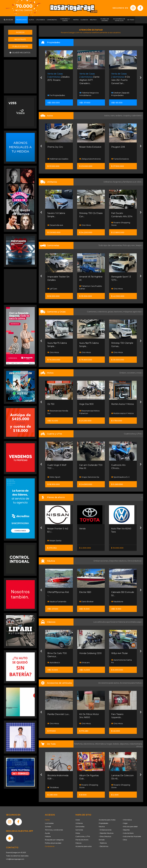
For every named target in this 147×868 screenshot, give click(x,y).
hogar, (110, 744)
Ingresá (20, 32)
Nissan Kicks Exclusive (90, 147)
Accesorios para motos (130, 683)
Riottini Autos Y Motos (123, 404)
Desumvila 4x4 (55, 225)
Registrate (20, 39)
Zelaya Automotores (90, 159)
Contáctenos (50, 846)
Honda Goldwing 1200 (91, 653)
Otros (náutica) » (135, 561)
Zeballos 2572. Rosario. (58, 77)
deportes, (125, 744)
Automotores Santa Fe (122, 661)
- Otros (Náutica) (105, 836)
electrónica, (89, 744)
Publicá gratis (20, 46)
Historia (48, 836)
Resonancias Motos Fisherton (89, 412)
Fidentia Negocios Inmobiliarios (89, 94)
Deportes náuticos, (118, 561)
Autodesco (54, 662)
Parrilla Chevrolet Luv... (59, 714)
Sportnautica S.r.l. (121, 477)
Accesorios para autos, (109, 683)
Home (47, 820)
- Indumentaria (128, 833)
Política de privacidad (53, 843)
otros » (139, 746)
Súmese (48, 827)
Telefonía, (79, 744)
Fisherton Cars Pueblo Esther (91, 287)
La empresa (49, 823)
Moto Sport (54, 477)
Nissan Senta (54, 541)
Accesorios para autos (84, 846)
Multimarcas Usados (58, 159)
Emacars (84, 662)
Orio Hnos (85, 225)
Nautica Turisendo (57, 601)
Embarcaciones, (101, 561)
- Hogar (125, 823)
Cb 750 (51, 404)
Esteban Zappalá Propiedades (120, 94)
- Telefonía (103, 843)
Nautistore (117, 601)
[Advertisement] (20, 76)
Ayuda (47, 833)
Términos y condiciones (54, 830)
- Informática (127, 820)
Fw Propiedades (56, 95)
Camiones (79, 830)
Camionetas (80, 827)
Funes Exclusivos (120, 159)
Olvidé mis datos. (20, 53)
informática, (101, 744)
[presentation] (41, 78)
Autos (78, 820)
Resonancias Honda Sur (58, 412)
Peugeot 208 (118, 147)
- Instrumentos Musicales (131, 836)
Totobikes (53, 787)
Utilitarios (79, 823)
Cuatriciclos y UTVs (83, 836)
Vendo (82, 529)
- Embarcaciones (105, 830)
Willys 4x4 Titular (120, 653)
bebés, (116, 744)
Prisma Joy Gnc (55, 147)
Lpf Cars (52, 289)
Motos (78, 833)
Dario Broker (86, 601)
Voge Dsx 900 (86, 404)
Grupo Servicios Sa (89, 477)
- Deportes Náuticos (106, 833)
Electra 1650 (85, 592)
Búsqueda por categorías (54, 840)
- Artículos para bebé (130, 827)
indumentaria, (136, 744)
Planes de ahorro (82, 840)
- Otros (124, 840)
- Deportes (126, 830)
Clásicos (78, 843)
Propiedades (103, 823)
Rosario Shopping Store (121, 224)
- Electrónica (104, 846)
